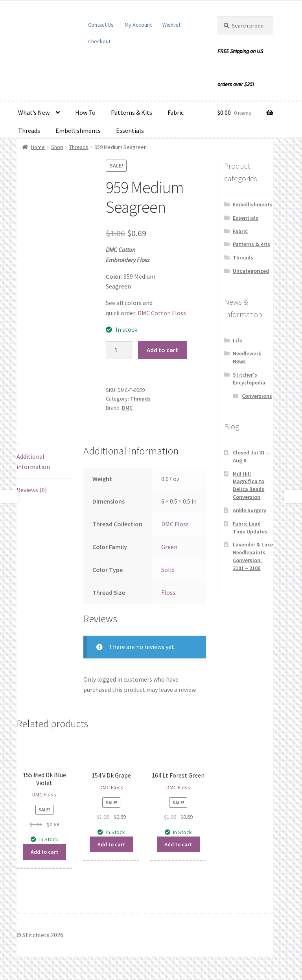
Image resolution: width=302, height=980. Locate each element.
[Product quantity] (119, 350)
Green (169, 547)
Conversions (257, 396)
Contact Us (101, 25)
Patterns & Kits (132, 112)
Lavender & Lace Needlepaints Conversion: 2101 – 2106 (253, 556)
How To (85, 112)
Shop (57, 147)
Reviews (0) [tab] (32, 490)
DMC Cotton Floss (162, 313)
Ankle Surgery (250, 510)
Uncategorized (251, 271)
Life (238, 340)
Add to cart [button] (44, 852)
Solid (168, 570)
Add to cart (162, 350)
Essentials (130, 131)
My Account (138, 25)
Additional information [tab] (33, 462)
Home (38, 147)
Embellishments (78, 131)
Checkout (99, 41)
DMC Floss (175, 524)
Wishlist (171, 25)
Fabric (176, 112)
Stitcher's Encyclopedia (249, 379)
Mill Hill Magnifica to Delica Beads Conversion (249, 485)
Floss (168, 592)
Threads (29, 131)
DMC (127, 408)
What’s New (34, 112)
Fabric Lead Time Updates (250, 528)
